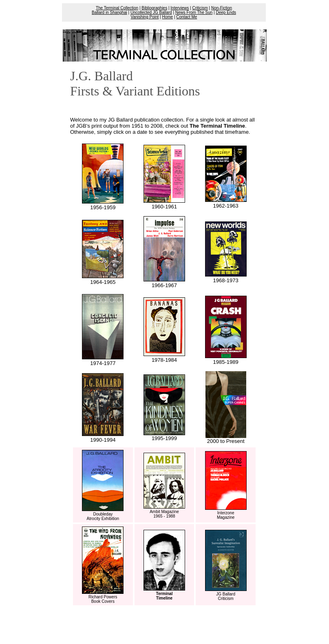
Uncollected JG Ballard (151, 12)
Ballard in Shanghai (109, 12)
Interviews (180, 8)
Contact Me (187, 17)
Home (167, 17)
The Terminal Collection (117, 8)
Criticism (200, 8)
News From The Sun (194, 12)
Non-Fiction (222, 8)
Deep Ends (226, 12)
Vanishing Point (145, 17)
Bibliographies (154, 8)
